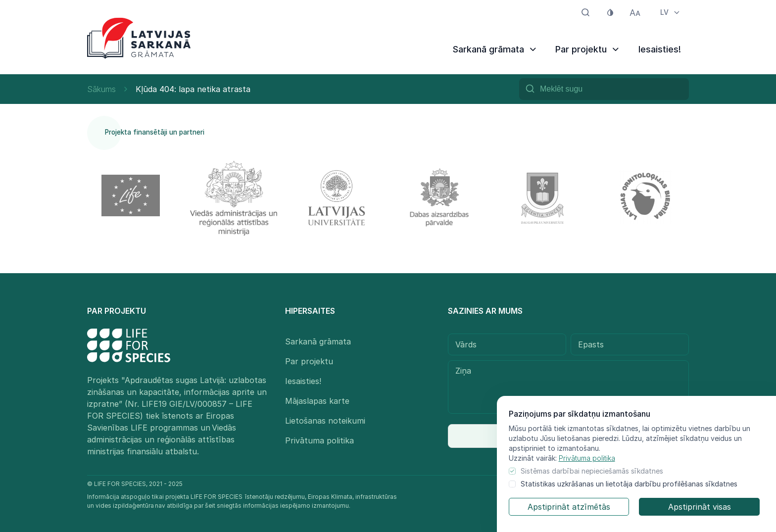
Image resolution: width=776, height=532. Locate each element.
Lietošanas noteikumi (325, 421)
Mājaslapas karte (317, 401)
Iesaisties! (660, 49)
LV (671, 12)
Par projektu (588, 49)
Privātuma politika (587, 458)
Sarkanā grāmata (495, 49)
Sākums (101, 89)
